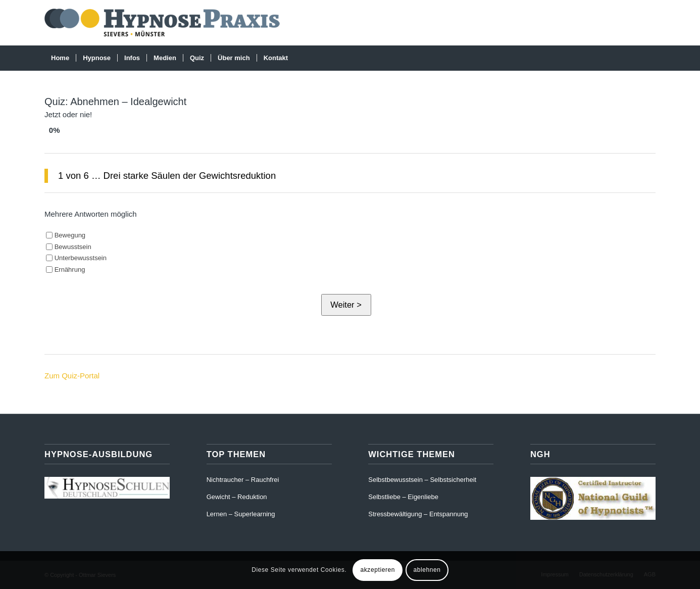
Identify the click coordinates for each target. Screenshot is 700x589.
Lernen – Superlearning (241, 514)
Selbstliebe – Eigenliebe (403, 497)
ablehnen (427, 570)
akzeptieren (378, 570)
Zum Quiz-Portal (72, 376)
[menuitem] (60, 58)
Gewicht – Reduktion (237, 497)
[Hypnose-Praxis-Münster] (165, 23)
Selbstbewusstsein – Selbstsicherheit (422, 480)
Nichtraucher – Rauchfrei (243, 480)
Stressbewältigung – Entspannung (418, 514)
